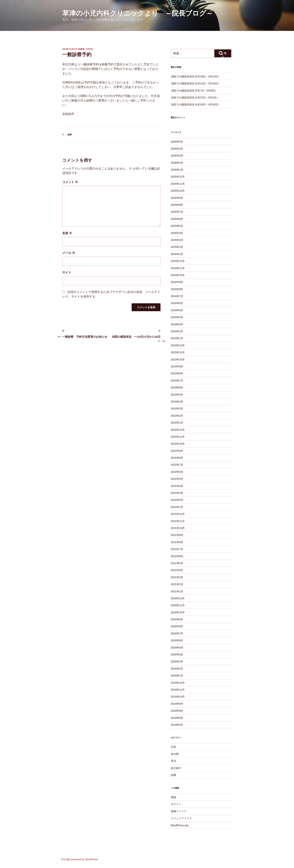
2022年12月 (178, 430)
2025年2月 (177, 247)
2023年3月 (177, 409)
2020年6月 (177, 640)
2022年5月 (177, 479)
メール (69, 253)
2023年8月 (177, 373)
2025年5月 (177, 226)
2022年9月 (177, 451)
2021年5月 (177, 563)
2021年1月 (177, 591)
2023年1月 (177, 423)
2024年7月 (177, 296)
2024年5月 (177, 310)
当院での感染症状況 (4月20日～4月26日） (196, 104)
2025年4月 (177, 233)
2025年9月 (177, 198)
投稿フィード (179, 811)
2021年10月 (178, 528)
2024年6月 (177, 303)
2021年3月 (177, 577)
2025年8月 (177, 205)
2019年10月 (178, 697)
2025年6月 (177, 219)
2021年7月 (177, 549)
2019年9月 (177, 704)
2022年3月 (177, 493)
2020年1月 (177, 676)
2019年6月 (177, 718)
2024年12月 (178, 261)
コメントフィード (181, 818)
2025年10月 (178, 191)
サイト (67, 272)
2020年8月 (177, 626)
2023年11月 (178, 352)
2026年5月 (177, 142)
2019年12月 (178, 683)
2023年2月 (177, 416)
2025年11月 (178, 184)
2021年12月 (178, 514)
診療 (70, 135)
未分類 (175, 754)
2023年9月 (177, 366)
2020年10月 (178, 612)
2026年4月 (177, 149)
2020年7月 (177, 633)
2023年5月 (177, 395)
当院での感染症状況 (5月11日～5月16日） (196, 83)
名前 (67, 233)
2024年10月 (178, 275)
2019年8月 (177, 711)
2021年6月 (177, 556)
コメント (70, 182)
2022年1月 (177, 507)
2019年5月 (177, 725)
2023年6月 (177, 387)
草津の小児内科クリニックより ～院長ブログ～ (138, 13)
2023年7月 (177, 381)
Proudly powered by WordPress (80, 859)
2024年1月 (177, 338)
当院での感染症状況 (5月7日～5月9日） (194, 91)
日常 (173, 747)
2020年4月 (177, 655)
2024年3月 (177, 324)
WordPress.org (180, 825)
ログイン (176, 804)
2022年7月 (177, 465)
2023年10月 (178, 359)
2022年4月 (177, 486)
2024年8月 (177, 289)
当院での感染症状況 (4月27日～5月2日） (195, 98)
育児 (173, 761)
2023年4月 (177, 402)
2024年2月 (177, 331)
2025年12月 (178, 177)
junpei (89, 49)
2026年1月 (177, 170)
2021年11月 (178, 521)
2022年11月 (178, 437)
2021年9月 (177, 535)
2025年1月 (177, 254)
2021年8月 (177, 542)
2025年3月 (177, 240)
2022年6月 (177, 472)
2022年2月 (177, 500)
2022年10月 (178, 444)
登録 (173, 797)
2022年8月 (177, 458)
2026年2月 (177, 163)
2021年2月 (177, 584)
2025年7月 (177, 212)
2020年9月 (177, 619)
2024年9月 (177, 282)
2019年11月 (178, 690)
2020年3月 (177, 661)
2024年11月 (178, 268)
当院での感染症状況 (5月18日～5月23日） (196, 76)
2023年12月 (178, 345)
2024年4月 (177, 317)
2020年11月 (178, 605)
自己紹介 (176, 768)
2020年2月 (177, 669)
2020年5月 (177, 648)
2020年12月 (178, 598)
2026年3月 (177, 156)
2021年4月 (177, 570)
